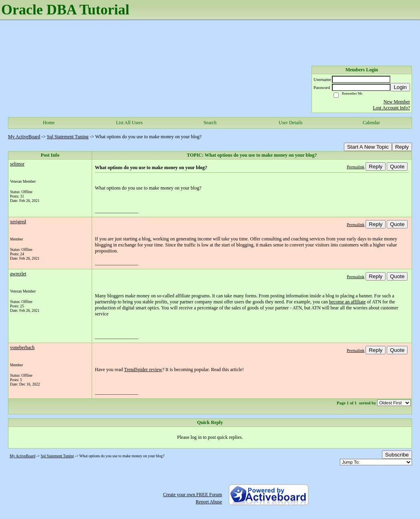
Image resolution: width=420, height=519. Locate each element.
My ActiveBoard (24, 137)
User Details (291, 123)
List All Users (130, 123)
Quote (397, 167)
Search (210, 123)
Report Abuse (209, 502)
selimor (17, 164)
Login (400, 87)
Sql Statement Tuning (68, 137)
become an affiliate (348, 302)
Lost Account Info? (391, 108)
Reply (402, 147)
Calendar (371, 123)
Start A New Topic (368, 147)
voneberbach (22, 347)
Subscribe (397, 455)
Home (49, 123)
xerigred (18, 222)
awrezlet (18, 274)
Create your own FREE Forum (192, 495)
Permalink (356, 167)
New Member (397, 102)
